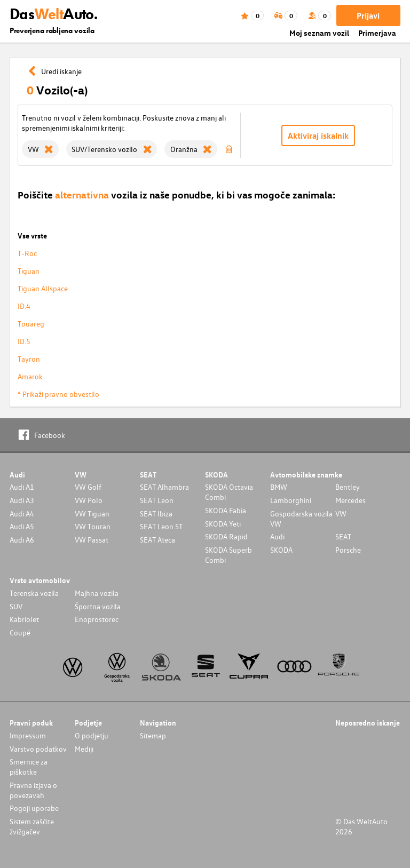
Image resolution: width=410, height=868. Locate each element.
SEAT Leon (157, 500)
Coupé (20, 632)
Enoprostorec (97, 619)
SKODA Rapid (226, 536)
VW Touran (93, 526)
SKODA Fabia (226, 510)
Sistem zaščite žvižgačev (32, 826)
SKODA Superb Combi (228, 555)
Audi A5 (22, 526)
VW (341, 513)
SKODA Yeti (223, 524)
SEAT (343, 536)
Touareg (31, 324)
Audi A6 (22, 540)
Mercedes (350, 500)
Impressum (28, 735)
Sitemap (153, 735)
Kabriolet (24, 619)
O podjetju (92, 735)
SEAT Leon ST (161, 526)
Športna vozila (98, 606)
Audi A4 (22, 513)
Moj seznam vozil (319, 33)
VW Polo (89, 500)
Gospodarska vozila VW (301, 519)
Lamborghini (291, 500)
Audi (277, 536)
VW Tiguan (92, 513)
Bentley (348, 487)
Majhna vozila (97, 593)
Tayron (29, 359)
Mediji (84, 749)
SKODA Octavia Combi (229, 492)
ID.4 (24, 306)
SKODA (281, 550)
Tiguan (29, 271)
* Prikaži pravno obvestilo (58, 394)
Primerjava (377, 33)
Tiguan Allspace (43, 288)
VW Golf (88, 487)
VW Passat (92, 540)
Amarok (30, 376)
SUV (16, 606)
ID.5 (24, 341)
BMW (279, 487)
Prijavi (368, 15)
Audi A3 (22, 500)
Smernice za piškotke (29, 767)
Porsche (348, 550)
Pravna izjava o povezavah (33, 790)
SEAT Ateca (157, 540)
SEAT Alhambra (164, 487)
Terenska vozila (34, 593)
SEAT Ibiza (156, 513)
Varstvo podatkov (38, 749)
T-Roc (27, 253)
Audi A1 (22, 487)
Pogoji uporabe (34, 808)
